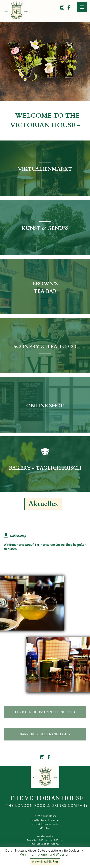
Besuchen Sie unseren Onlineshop (45, 712)
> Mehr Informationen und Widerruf (51, 852)
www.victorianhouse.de (45, 824)
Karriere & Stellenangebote (45, 734)
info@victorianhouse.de (45, 820)
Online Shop (18, 536)
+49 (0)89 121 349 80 (47, 844)
